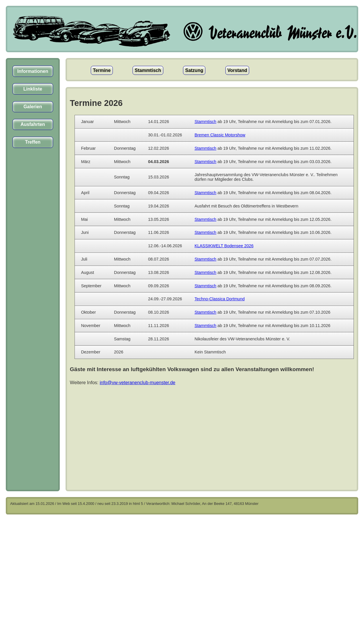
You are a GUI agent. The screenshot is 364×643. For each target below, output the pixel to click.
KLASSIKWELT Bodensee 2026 (224, 246)
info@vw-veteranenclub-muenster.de (138, 383)
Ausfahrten (33, 124)
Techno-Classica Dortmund (220, 299)
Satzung (194, 70)
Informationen (33, 71)
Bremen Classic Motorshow (220, 135)
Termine (102, 70)
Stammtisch (148, 70)
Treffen (33, 142)
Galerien (33, 107)
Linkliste (33, 89)
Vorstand (237, 70)
